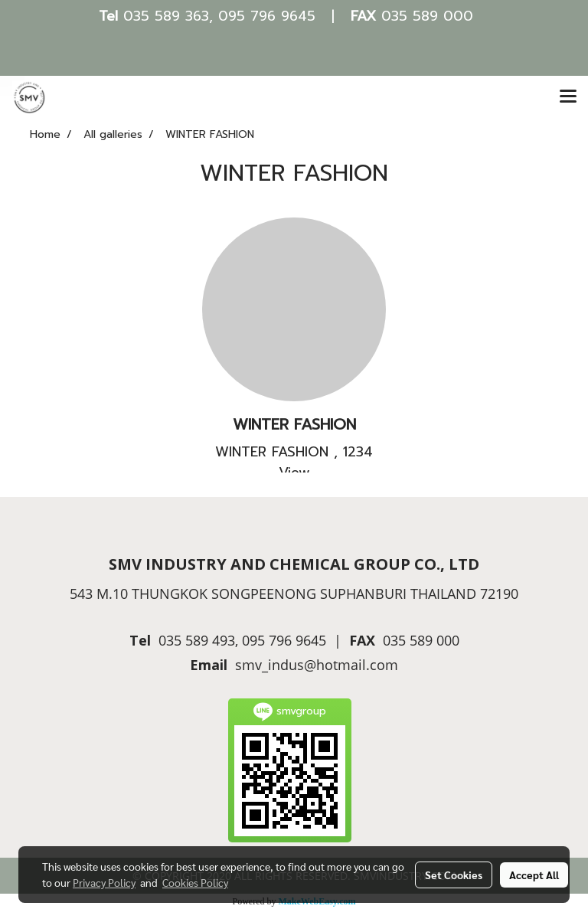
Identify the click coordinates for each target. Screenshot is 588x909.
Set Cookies (454, 875)
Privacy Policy (104, 882)
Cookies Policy (195, 882)
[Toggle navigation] (568, 97)
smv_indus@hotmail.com (317, 665)
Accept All (534, 875)
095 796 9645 (267, 16)
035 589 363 (166, 16)
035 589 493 (197, 640)
